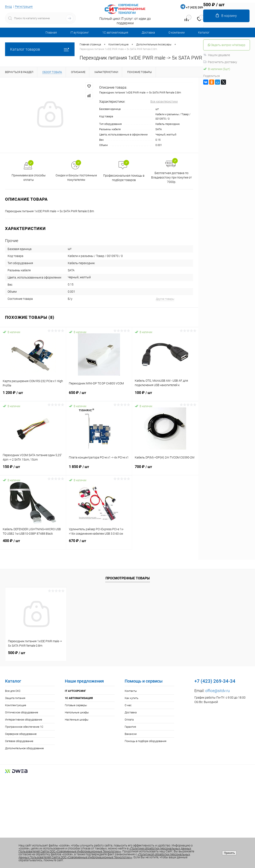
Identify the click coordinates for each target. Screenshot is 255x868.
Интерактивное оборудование (24, 720)
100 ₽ (165, 395)
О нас (128, 705)
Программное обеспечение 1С (24, 727)
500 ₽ (17, 653)
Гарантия (130, 727)
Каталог (204, 32)
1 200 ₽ (33, 395)
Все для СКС (13, 691)
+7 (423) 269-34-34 (199, 7)
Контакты (131, 691)
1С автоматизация (115, 32)
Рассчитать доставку (220, 62)
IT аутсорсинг (80, 32)
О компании (177, 32)
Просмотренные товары (128, 578)
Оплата (129, 720)
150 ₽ (33, 469)
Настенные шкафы (77, 720)
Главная (51, 32)
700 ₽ (165, 469)
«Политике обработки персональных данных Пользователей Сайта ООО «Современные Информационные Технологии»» (105, 850)
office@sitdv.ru (218, 691)
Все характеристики (164, 101)
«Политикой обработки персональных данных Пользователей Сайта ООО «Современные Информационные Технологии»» (104, 856)
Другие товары (165, 299)
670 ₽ (99, 543)
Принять (229, 853)
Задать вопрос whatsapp (227, 45)
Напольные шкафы (77, 712)
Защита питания (15, 698)
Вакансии (131, 734)
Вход (8, 7)
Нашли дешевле (217, 55)
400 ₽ (33, 543)
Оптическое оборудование (22, 712)
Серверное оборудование (21, 734)
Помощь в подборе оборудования (146, 741)
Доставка (148, 32)
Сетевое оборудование (19, 741)
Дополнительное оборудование (24, 748)
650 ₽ (99, 395)
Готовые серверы (76, 705)
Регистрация (24, 7)
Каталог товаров (40, 49)
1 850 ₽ (99, 469)
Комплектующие (16, 705)
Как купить (132, 698)
